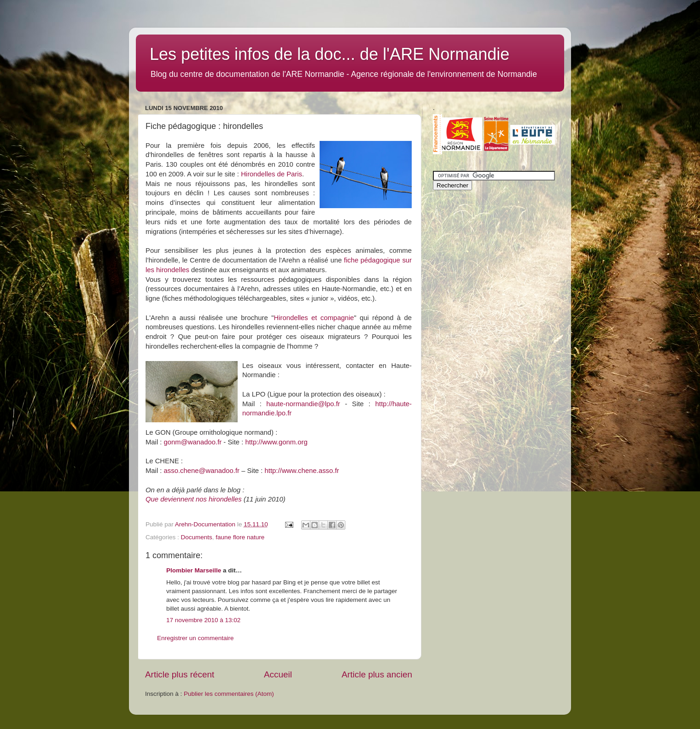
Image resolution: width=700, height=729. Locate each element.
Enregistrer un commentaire (195, 638)
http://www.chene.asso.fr (302, 471)
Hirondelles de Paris (271, 174)
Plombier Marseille (194, 570)
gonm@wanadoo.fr (193, 442)
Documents (197, 537)
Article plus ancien (377, 674)
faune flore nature (240, 537)
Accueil (278, 674)
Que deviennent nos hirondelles (194, 499)
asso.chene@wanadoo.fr (202, 471)
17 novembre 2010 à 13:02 (203, 620)
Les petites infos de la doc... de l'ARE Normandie (330, 54)
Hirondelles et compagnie (314, 318)
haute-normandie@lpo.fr (303, 404)
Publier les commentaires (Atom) (229, 694)
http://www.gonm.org (276, 442)
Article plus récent (180, 674)
